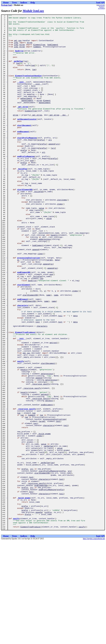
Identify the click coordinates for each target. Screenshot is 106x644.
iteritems (62, 237)
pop (32, 190)
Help (33, 3)
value (41, 247)
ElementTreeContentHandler (29, 88)
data (57, 309)
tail (38, 376)
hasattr (54, 279)
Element (47, 118)
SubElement (53, 51)
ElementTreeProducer (25, 396)
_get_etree (23, 125)
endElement (23, 356)
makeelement (26, 115)
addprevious (45, 284)
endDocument (23, 155)
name (48, 351)
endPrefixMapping (26, 185)
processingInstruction (29, 307)
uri (50, 165)
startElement (24, 339)
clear (40, 302)
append (52, 170)
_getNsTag (18, 71)
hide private (101, 5)
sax (20, 46)
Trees (15, 3)
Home (6, 3)
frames (102, 7)
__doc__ (64, 135)
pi (18, 309)
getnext (45, 470)
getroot (53, 408)
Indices (24, 3)
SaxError (19, 58)
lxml (16, 48)
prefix (41, 165)
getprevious (47, 446)
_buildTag (22, 200)
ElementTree (39, 51)
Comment (37, 53)
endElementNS (24, 324)
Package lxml (6, 5)
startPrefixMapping (27, 163)
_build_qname (44, 518)
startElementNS (25, 225)
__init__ (22, 95)
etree (30, 48)
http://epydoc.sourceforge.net (94, 642)
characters (23, 364)
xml (16, 46)
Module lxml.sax (33, 11)
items (60, 242)
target (49, 309)
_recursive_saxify (40, 458)
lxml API (100, 3)
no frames (101, 8)
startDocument (24, 148)
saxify (20, 431)
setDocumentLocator (27, 140)
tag (18, 73)
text (38, 384)
